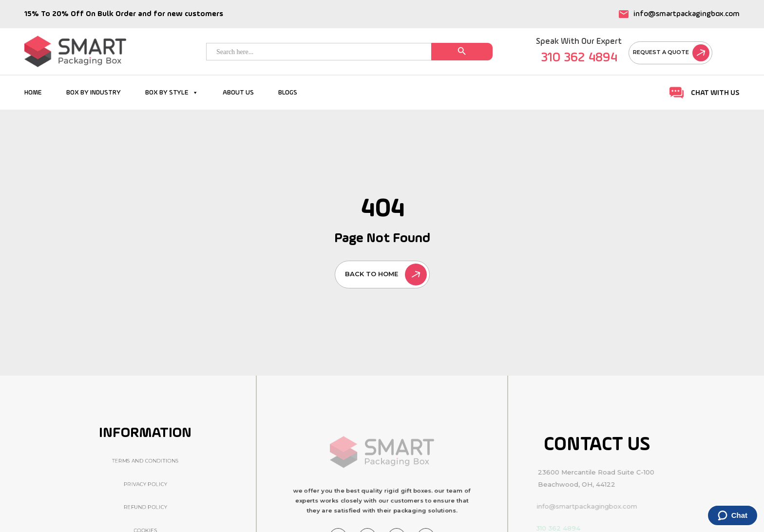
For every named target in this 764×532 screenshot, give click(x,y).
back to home (386, 274)
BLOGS (288, 93)
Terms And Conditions (145, 461)
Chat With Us (705, 93)
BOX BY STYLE (172, 93)
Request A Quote (671, 52)
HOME (33, 93)
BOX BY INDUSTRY (94, 93)
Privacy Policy (145, 484)
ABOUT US (238, 93)
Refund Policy (145, 507)
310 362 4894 (579, 57)
